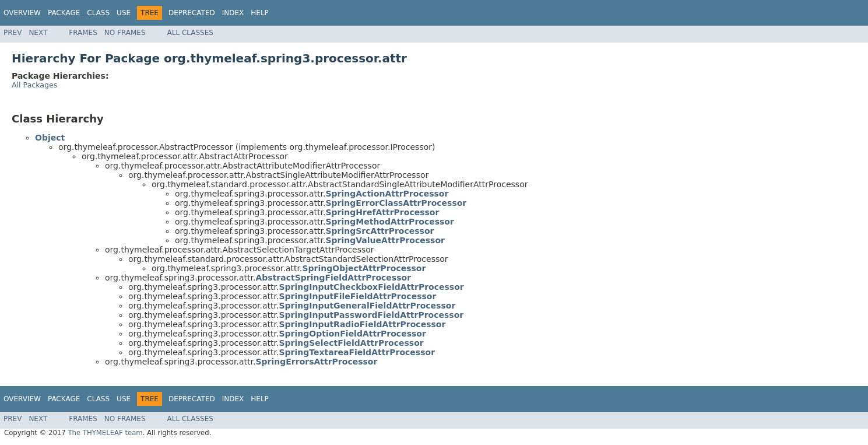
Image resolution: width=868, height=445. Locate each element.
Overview (22, 13)
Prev (13, 33)
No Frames (125, 33)
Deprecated (192, 13)
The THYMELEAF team (105, 433)
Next (38, 33)
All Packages (34, 85)
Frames (83, 33)
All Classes (190, 33)
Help (260, 13)
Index (233, 13)
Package (64, 13)
